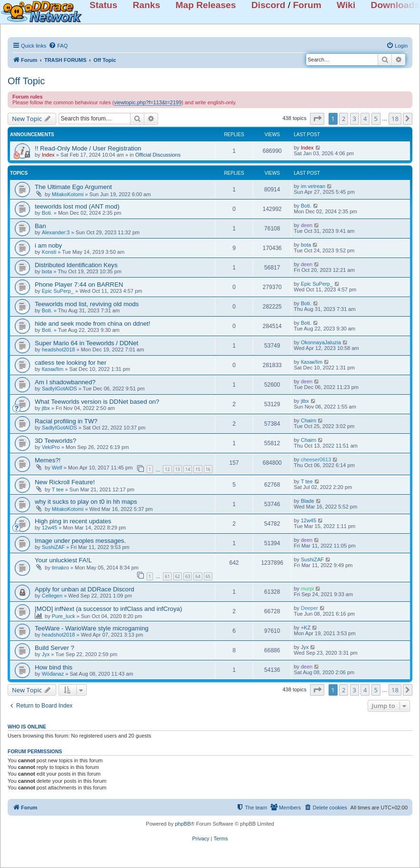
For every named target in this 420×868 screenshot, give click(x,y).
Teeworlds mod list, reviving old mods (87, 304)
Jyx (46, 654)
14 (188, 469)
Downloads (395, 5)
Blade (308, 501)
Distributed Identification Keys (76, 265)
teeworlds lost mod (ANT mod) (77, 206)
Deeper (310, 608)
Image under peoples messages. (80, 541)
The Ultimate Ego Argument (73, 187)
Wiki (346, 5)
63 (188, 576)
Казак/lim (53, 369)
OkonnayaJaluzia (321, 342)
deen (307, 225)
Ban (40, 226)
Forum (307, 5)
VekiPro (51, 447)
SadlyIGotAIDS (60, 389)
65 (208, 576)
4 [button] (365, 119)
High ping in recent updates (73, 521)
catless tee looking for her (70, 363)
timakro (60, 568)
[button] (317, 119)
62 (178, 576)
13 (178, 469)
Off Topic (26, 81)
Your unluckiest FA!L (63, 560)
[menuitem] (58, 46)
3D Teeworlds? (55, 441)
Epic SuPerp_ (58, 291)
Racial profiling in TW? (66, 421)
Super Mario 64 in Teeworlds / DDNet (86, 343)
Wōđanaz (53, 674)
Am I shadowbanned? (65, 382)
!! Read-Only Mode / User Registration (88, 148)
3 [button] (355, 119)
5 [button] (376, 119)
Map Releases (206, 5)
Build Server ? (55, 648)
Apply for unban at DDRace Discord (85, 589)
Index (48, 155)
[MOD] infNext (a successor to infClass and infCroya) (108, 609)
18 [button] (395, 119)
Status (104, 5)
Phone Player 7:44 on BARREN (79, 284)
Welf (57, 468)
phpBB (183, 824)
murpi (308, 589)
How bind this (54, 667)
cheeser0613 (316, 459)
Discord (268, 5)
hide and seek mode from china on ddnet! (93, 324)
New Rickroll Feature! (65, 482)
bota (306, 245)
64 (198, 576)
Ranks (147, 5)
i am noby (48, 245)
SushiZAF (53, 547)
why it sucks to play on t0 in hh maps (86, 502)
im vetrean (313, 186)
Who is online (27, 727)
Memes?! (48, 460)
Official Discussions (158, 155)
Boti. (47, 213)
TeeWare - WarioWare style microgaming (92, 628)
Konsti (49, 252)
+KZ (306, 628)
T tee (58, 489)
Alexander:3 (56, 232)
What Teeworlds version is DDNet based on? (97, 402)
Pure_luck (64, 616)
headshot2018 (59, 349)
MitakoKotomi (68, 194)
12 (167, 469)
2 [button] (344, 119)
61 (167, 576)
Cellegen (52, 596)
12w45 (50, 528)
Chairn (309, 420)
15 (198, 469)
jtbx (46, 408)
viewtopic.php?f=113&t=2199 (148, 102)
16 (208, 469)
